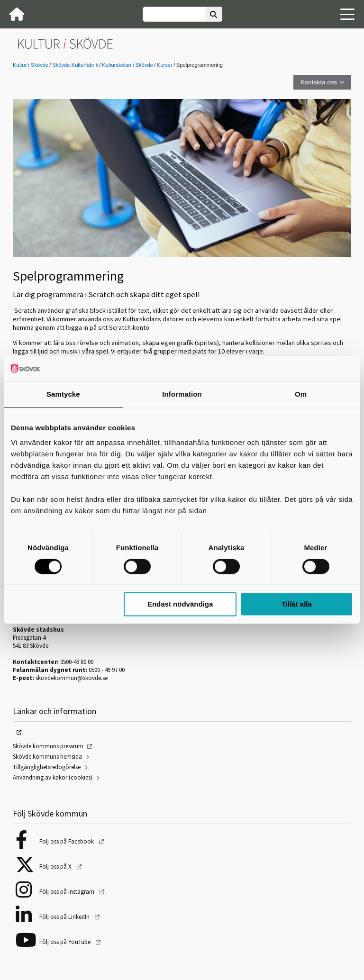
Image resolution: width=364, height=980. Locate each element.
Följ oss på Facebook (67, 841)
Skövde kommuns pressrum (48, 746)
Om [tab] (301, 394)
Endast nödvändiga (180, 604)
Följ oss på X (56, 867)
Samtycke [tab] (63, 394)
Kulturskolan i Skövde (127, 65)
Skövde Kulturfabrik (75, 65)
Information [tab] (182, 394)
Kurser (165, 65)
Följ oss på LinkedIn (65, 917)
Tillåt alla (297, 604)
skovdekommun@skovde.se (72, 678)
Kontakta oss (319, 82)
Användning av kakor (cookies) (53, 777)
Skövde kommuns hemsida (47, 757)
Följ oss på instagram (68, 892)
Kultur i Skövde (31, 65)
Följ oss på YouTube (66, 942)
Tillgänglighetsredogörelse (47, 767)
